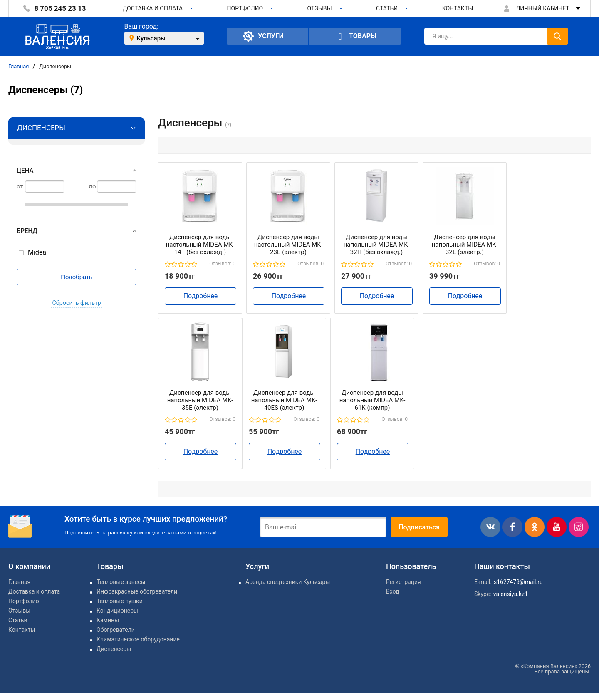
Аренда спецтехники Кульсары (288, 582)
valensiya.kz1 (511, 594)
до (92, 186)
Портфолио (245, 8)
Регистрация (403, 582)
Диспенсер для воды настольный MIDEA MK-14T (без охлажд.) (200, 245)
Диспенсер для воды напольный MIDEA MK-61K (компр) (373, 400)
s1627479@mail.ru (518, 582)
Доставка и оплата (153, 8)
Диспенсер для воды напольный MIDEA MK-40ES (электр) (284, 400)
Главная (19, 66)
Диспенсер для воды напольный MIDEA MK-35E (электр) (200, 400)
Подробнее (201, 296)
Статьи (387, 8)
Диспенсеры (55, 66)
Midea (37, 252)
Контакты (458, 8)
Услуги (263, 36)
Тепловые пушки (120, 601)
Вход (392, 591)
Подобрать (77, 277)
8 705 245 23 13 (60, 8)
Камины (108, 620)
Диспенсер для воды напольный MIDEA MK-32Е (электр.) (465, 245)
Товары (355, 36)
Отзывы (320, 8)
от (20, 186)
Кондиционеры (117, 611)
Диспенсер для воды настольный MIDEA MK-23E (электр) (288, 245)
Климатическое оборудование (138, 639)
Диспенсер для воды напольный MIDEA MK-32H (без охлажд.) (377, 245)
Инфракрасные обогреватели (137, 591)
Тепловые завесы (121, 582)
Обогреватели (116, 630)
